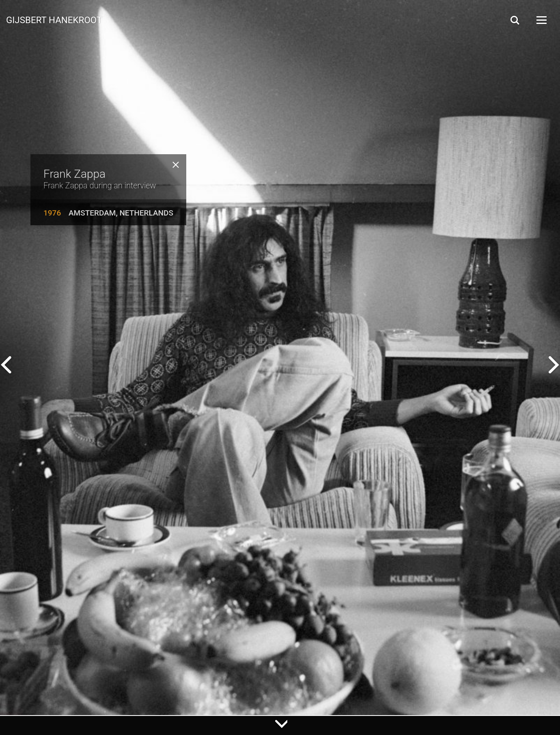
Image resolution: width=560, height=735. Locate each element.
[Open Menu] (541, 20)
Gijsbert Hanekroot (54, 19)
